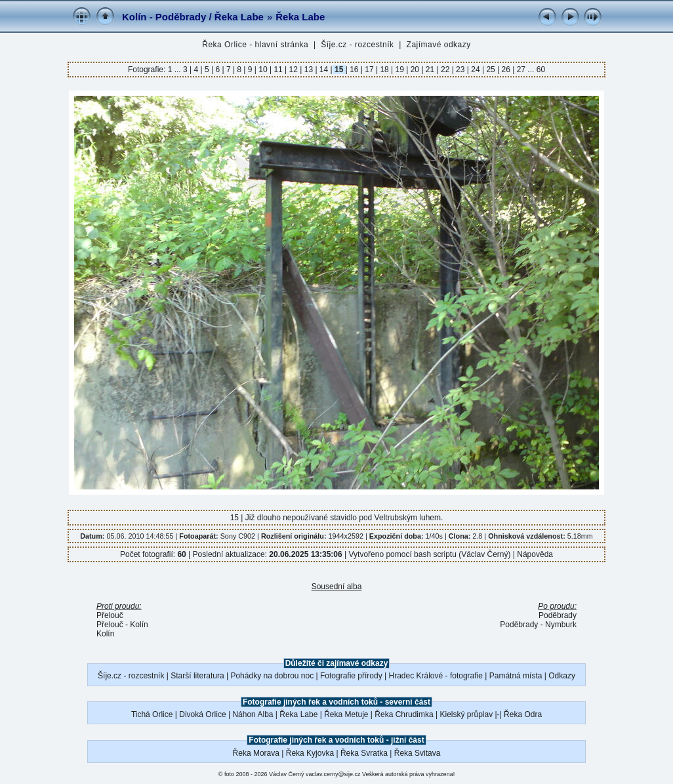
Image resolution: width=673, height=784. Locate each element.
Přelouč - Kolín (122, 625)
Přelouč (110, 615)
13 (308, 70)
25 (491, 70)
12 (293, 70)
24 (476, 70)
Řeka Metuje (346, 714)
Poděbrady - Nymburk (538, 625)
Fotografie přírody (351, 676)
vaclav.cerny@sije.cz (333, 774)
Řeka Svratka (364, 753)
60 (541, 70)
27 (521, 70)
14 (324, 70)
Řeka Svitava (418, 753)
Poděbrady (558, 615)
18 (384, 70)
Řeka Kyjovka (310, 753)
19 (399, 70)
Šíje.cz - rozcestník (357, 45)
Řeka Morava (256, 753)
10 (263, 70)
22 (445, 70)
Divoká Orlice (202, 714)
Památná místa (516, 676)
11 (278, 70)
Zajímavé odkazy (439, 45)
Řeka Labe (300, 17)
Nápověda (535, 554)
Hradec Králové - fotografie (436, 676)
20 (415, 70)
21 (430, 70)
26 (506, 70)
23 (460, 70)
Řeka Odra (523, 714)
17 (369, 70)
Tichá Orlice (152, 714)
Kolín (105, 634)
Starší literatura (197, 676)
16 (354, 70)
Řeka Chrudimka (404, 714)
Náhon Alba (253, 714)
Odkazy (562, 676)
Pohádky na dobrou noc (272, 676)
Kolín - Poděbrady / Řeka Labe (193, 17)
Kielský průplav (466, 714)
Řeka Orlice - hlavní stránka (255, 45)
